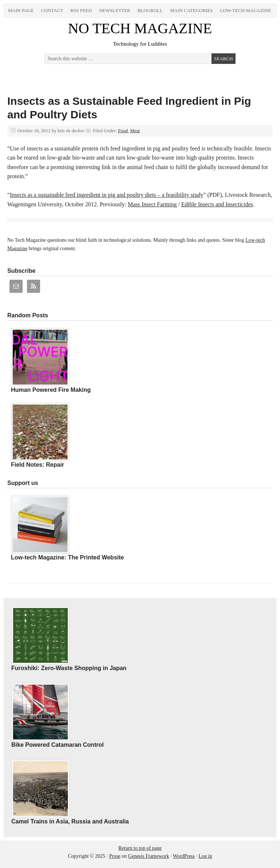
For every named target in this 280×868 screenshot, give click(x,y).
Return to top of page (140, 848)
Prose (115, 856)
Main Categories (191, 10)
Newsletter (115, 10)
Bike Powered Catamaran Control (57, 745)
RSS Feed (81, 10)
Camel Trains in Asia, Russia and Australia (70, 821)
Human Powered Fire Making (51, 390)
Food (123, 131)
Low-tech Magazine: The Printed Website (67, 557)
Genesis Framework (148, 856)
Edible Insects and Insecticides (217, 204)
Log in (205, 856)
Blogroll (150, 10)
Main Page (21, 10)
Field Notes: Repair (38, 465)
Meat (135, 131)
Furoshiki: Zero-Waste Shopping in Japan (69, 668)
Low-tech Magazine (246, 10)
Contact (52, 10)
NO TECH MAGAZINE (140, 28)
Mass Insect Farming (152, 204)
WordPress (184, 856)
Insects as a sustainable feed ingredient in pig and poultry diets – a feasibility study (107, 195)
